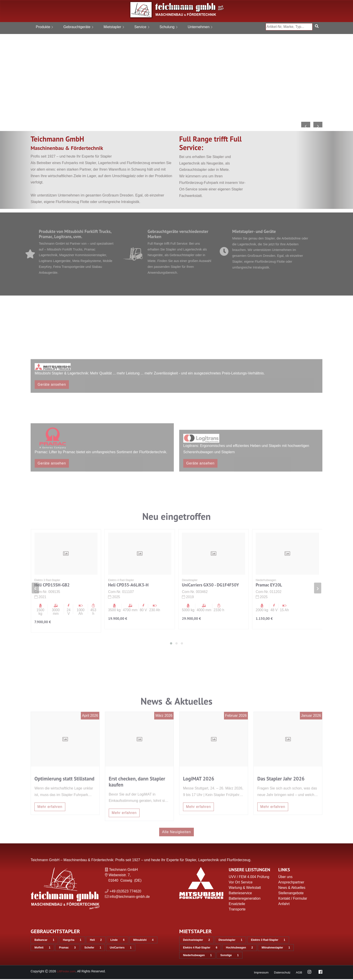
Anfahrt (284, 905)
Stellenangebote (291, 894)
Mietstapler (114, 27)
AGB (299, 973)
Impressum (259, 973)
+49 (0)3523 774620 (126, 892)
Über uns (286, 878)
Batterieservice (241, 894)
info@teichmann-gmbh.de (130, 898)
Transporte (237, 910)
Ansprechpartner (292, 883)
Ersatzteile (237, 905)
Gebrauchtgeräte (78, 27)
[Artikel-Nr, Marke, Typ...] (289, 27)
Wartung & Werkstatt (245, 889)
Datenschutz (281, 973)
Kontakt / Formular (293, 899)
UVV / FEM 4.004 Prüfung (250, 878)
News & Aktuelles (292, 889)
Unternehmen (200, 27)
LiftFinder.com (67, 972)
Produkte (44, 27)
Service (142, 27)
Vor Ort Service (241, 883)
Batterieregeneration (245, 899)
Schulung (169, 27)
